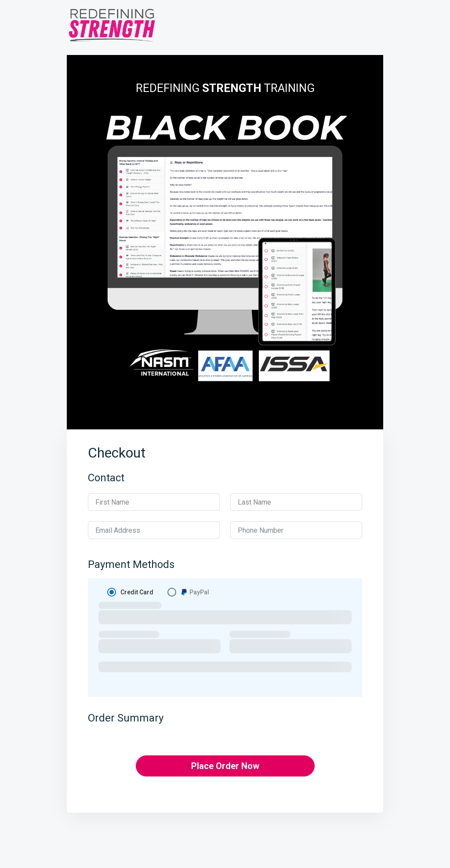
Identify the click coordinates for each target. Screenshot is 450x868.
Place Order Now (225, 766)
